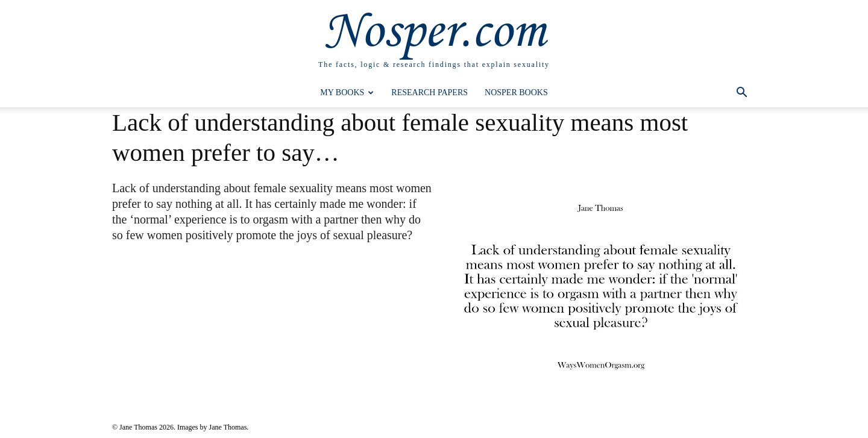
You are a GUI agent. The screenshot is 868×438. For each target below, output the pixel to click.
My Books (347, 92)
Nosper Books (516, 92)
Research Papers (429, 92)
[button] (741, 94)
